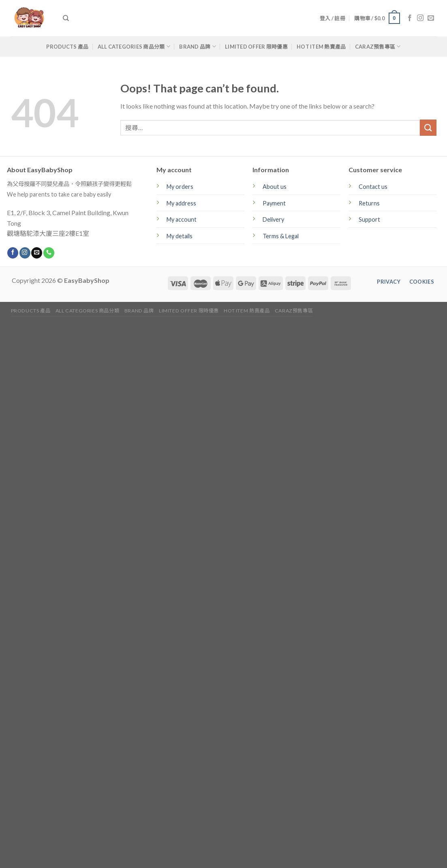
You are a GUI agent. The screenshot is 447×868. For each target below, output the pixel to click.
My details (180, 236)
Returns (369, 203)
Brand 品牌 (198, 46)
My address (181, 203)
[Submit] (428, 127)
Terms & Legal (281, 236)
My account (182, 219)
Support (369, 219)
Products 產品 (67, 47)
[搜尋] (66, 18)
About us (275, 187)
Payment (274, 203)
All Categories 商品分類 (134, 46)
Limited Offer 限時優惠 (256, 47)
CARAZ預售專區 (378, 46)
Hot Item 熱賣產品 (321, 47)
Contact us (373, 187)
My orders (180, 187)
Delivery (273, 219)
